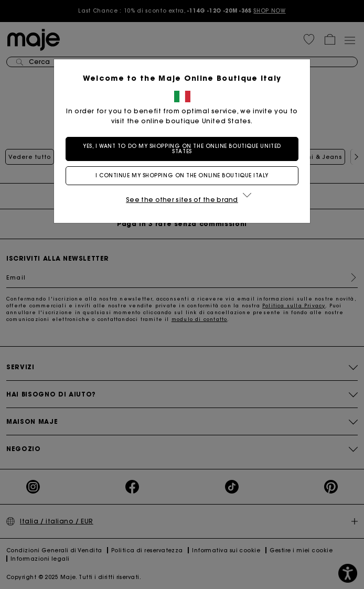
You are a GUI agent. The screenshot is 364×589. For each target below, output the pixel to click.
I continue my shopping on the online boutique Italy (182, 175)
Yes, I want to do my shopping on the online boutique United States (182, 149)
